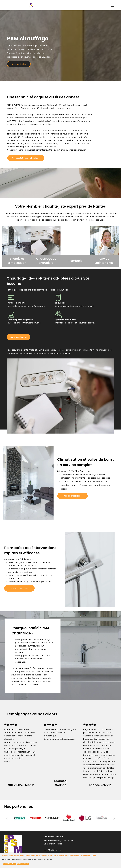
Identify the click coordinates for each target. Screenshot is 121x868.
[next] (114, 818)
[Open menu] (112, 5)
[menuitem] (100, 835)
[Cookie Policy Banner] (60, 859)
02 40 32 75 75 (54, 850)
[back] (7, 818)
